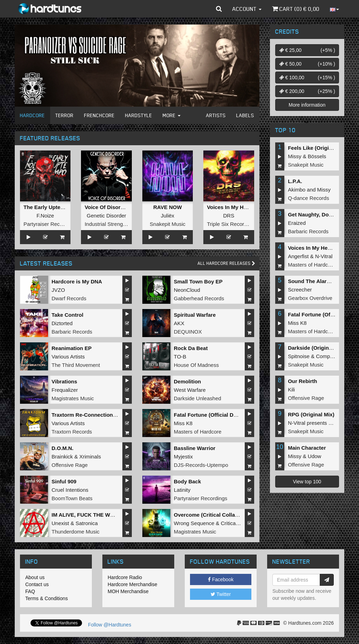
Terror (65, 115)
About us (35, 577)
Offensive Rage (70, 465)
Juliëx (168, 216)
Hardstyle (139, 115)
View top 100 (307, 482)
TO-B (180, 357)
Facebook (221, 579)
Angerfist (298, 256)
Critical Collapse (240, 523)
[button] (219, 9)
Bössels (317, 156)
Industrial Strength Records (116, 224)
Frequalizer (65, 390)
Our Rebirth (302, 381)
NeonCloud (187, 290)
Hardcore (32, 115)
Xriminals (90, 457)
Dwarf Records (69, 298)
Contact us (37, 584)
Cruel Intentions (70, 490)
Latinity (182, 490)
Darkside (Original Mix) (316, 348)
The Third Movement (76, 365)
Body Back (188, 481)
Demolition (188, 381)
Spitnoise (299, 356)
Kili (291, 390)
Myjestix (183, 457)
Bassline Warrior (195, 448)
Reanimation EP (72, 348)
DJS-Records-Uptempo (201, 465)
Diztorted (62, 323)
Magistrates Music (73, 398)
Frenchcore (99, 115)
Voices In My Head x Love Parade (248, 207)
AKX (179, 323)
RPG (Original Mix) (311, 414)
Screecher (300, 290)
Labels (245, 115)
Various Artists (68, 357)
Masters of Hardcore (198, 432)
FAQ (30, 591)
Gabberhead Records (199, 298)
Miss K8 (183, 423)
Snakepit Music (168, 224)
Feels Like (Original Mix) (318, 148)
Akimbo (297, 190)
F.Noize (45, 216)
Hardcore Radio (125, 577)
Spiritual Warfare (195, 315)
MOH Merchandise (128, 591)
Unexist (60, 523)
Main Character (307, 448)
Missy (294, 156)
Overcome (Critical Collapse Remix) (218, 515)
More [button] (172, 115)
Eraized (297, 223)
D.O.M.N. (63, 448)
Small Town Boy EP (198, 281)
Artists (216, 115)
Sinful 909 (64, 481)
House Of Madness (196, 365)
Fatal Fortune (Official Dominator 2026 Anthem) (233, 415)
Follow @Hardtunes (110, 625)
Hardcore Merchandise (133, 584)
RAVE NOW (167, 207)
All (226, 263)
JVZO (58, 290)
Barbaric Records (72, 332)
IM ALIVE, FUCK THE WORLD (88, 515)
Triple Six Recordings (232, 224)
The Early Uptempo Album (56, 207)
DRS (229, 216)
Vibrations (64, 381)
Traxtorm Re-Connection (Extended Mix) (102, 415)
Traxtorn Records (72, 432)
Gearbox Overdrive (310, 298)
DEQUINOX (188, 332)
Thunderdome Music (76, 532)
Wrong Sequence (194, 523)
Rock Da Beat (191, 348)
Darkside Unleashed (198, 398)
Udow (314, 456)
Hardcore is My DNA (77, 281)
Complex (326, 356)
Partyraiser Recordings (50, 224)
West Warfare (190, 390)
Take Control (67, 315)
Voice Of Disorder (107, 207)
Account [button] (247, 9)
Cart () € (296, 9)
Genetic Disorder (106, 216)
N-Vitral (324, 256)
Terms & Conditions (46, 598)
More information (307, 105)
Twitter (221, 594)
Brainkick (62, 457)
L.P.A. (295, 181)
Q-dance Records (309, 198)
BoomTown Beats (72, 498)
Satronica (86, 523)
